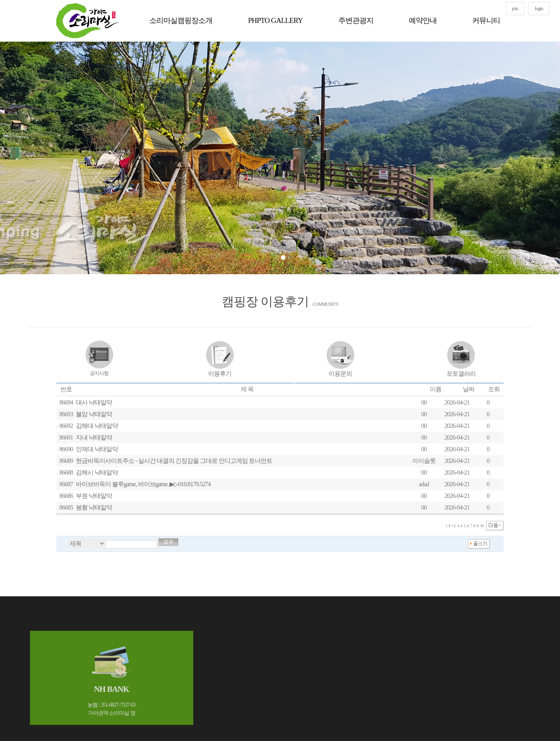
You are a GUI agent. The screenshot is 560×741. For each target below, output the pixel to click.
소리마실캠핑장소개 (181, 20)
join (515, 9)
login (539, 9)
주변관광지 (356, 20)
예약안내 (423, 20)
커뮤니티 (486, 20)
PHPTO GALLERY (276, 20)
